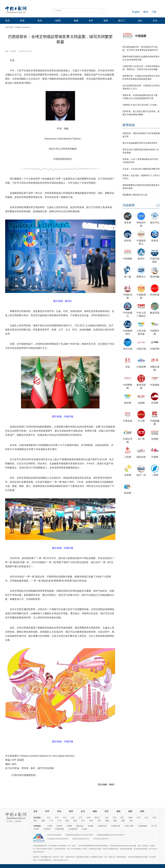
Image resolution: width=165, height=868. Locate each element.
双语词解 (155, 277)
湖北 (35, 821)
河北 (65, 818)
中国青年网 (102, 826)
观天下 (122, 21)
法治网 (84, 829)
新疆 (123, 821)
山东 (146, 818)
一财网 (155, 475)
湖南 (43, 821)
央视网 (90, 826)
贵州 (91, 821)
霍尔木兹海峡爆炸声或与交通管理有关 (140, 143)
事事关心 (141, 277)
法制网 (141, 403)
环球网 (155, 403)
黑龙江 (97, 818)
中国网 (155, 457)
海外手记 (155, 223)
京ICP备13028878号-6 (101, 839)
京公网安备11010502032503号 (58, 839)
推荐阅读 (129, 125)
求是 (128, 367)
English (136, 12)
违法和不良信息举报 (54, 835)
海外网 (128, 403)
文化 (155, 21)
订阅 (154, 12)
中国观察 (141, 36)
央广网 (141, 439)
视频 (76, 21)
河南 (154, 818)
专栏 (91, 21)
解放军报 (155, 313)
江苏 (114, 818)
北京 (49, 818)
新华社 (141, 259)
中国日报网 (9, 27)
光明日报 (141, 349)
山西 (73, 818)
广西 (59, 821)
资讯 (40, 21)
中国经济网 (115, 826)
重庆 (75, 821)
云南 (99, 821)
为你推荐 (129, 205)
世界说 (155, 241)
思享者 (128, 223)
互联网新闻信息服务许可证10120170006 (79, 835)
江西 (138, 818)
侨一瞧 (128, 277)
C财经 (58, 21)
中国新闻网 (59, 829)
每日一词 (141, 475)
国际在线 (141, 457)
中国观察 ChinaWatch (22, 27)
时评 (47, 811)
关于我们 (10, 821)
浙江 (122, 818)
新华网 (128, 493)
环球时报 (155, 295)
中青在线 (128, 421)
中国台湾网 (129, 826)
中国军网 (155, 349)
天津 (57, 818)
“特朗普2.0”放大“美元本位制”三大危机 (140, 105)
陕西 (115, 821)
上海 (106, 818)
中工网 (141, 421)
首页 (7, 21)
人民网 (128, 457)
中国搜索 (155, 385)
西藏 (107, 821)
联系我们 (18, 821)
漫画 (106, 21)
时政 (22, 21)
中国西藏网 (142, 826)
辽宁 (81, 818)
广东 (51, 821)
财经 (71, 811)
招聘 (142, 811)
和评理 (128, 241)
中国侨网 (141, 367)
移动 (146, 12)
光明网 (155, 439)
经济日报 (128, 349)
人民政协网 (73, 829)
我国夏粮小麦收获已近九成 (135, 195)
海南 (67, 821)
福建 (130, 818)
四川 (83, 821)
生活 (83, 811)
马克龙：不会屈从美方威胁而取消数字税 (141, 169)
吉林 (89, 818)
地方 (140, 21)
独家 (130, 811)
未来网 (128, 475)
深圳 (131, 821)
